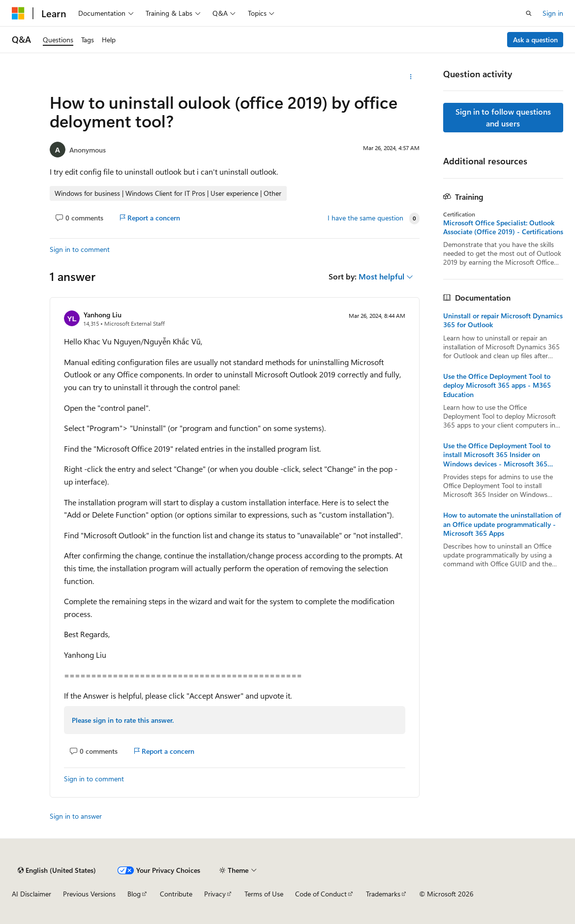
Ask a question (535, 40)
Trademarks (383, 894)
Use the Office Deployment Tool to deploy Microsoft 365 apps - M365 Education (497, 385)
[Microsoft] (18, 13)
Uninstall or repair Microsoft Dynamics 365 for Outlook (503, 320)
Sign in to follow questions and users (503, 117)
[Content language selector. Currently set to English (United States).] (57, 870)
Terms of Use (264, 894)
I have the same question (365, 218)
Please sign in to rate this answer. (123, 720)
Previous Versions (89, 894)
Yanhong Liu (103, 315)
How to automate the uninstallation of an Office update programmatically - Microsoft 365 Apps (502, 524)
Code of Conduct (321, 894)
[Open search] (529, 13)
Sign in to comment (80, 249)
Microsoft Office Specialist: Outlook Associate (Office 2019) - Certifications (503, 227)
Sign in (553, 13)
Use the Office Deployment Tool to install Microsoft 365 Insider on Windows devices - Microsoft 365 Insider (497, 455)
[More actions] (411, 77)
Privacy (215, 894)
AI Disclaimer (31, 894)
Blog (134, 894)
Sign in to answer (76, 816)
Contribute (176, 894)
